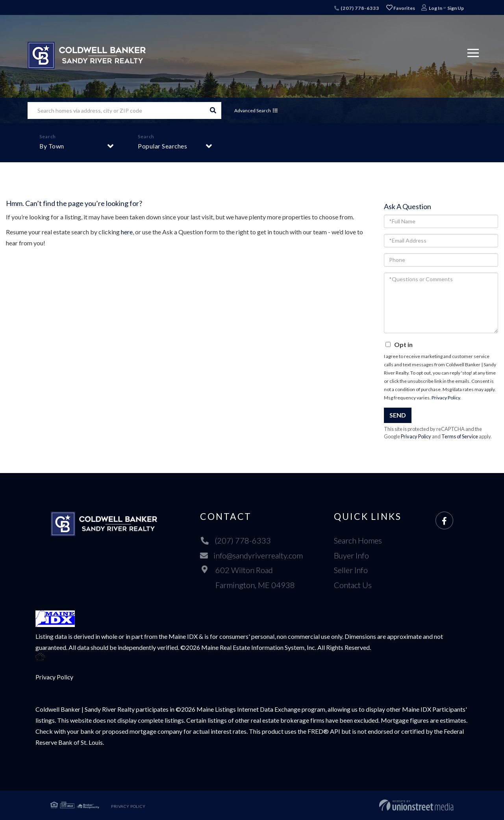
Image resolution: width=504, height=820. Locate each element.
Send (398, 415)
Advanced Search (253, 110)
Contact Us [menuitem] (353, 585)
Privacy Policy (446, 398)
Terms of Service (460, 436)
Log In (435, 8)
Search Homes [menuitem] (358, 540)
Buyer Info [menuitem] (352, 555)
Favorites (401, 8)
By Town (52, 146)
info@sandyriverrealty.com (251, 555)
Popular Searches (163, 146)
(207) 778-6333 (357, 8)
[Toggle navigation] (473, 52)
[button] (213, 110)
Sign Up (456, 8)
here (127, 232)
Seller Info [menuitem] (351, 570)
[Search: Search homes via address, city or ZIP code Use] (116, 110)
